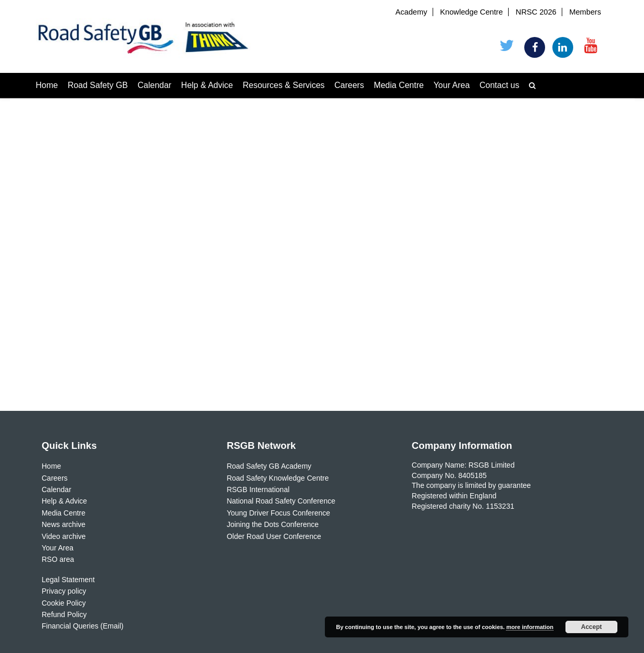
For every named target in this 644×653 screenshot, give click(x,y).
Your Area (452, 85)
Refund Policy (64, 614)
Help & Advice (207, 85)
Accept (591, 627)
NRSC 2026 (536, 12)
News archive (64, 524)
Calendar (154, 85)
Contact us (499, 85)
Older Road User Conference (274, 536)
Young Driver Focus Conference (278, 513)
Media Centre (399, 85)
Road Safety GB (98, 85)
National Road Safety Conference (281, 501)
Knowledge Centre (471, 12)
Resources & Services (283, 85)
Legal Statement (68, 580)
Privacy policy (64, 591)
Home (47, 85)
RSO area (58, 559)
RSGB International (258, 489)
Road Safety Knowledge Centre (277, 478)
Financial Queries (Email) (83, 626)
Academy (411, 12)
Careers (349, 85)
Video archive (64, 536)
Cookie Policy (64, 603)
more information (529, 627)
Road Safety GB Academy (269, 466)
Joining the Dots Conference (273, 524)
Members (585, 12)
